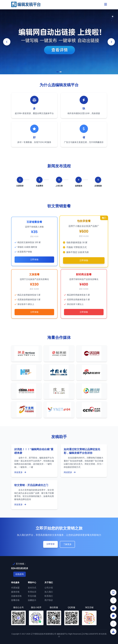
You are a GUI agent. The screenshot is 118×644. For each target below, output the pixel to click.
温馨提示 (32, 600)
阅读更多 (20, 472)
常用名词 (32, 592)
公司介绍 (49, 588)
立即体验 (34, 260)
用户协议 (49, 600)
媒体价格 (15, 592)
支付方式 (32, 588)
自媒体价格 (16, 596)
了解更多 (67, 544)
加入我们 (49, 592)
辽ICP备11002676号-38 (91, 634)
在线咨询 (20, 574)
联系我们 (49, 596)
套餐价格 (15, 600)
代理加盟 (15, 588)
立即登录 (50, 544)
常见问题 (32, 596)
